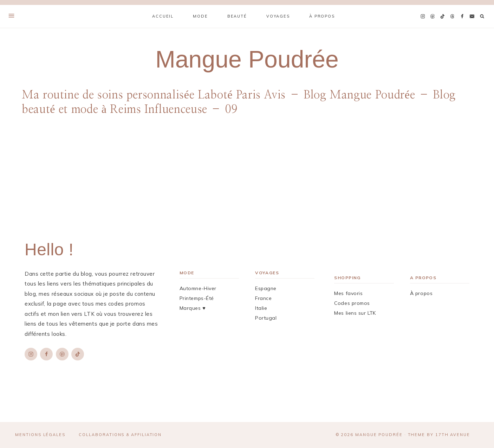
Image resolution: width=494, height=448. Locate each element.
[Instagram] (423, 17)
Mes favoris (348, 293)
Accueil (163, 16)
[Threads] (452, 17)
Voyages (278, 16)
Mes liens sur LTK (355, 313)
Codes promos (352, 303)
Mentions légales (40, 435)
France (263, 298)
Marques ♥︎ (193, 308)
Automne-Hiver (198, 288)
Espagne (266, 288)
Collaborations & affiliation (120, 435)
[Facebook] (462, 17)
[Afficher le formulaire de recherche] (482, 16)
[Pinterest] (433, 17)
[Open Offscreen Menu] (11, 16)
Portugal (266, 318)
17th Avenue (453, 435)
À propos (322, 16)
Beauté (237, 16)
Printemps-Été (197, 298)
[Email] (472, 17)
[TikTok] (442, 17)
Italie (261, 308)
